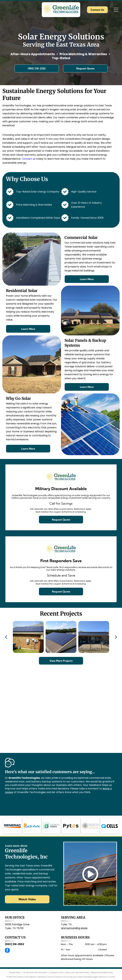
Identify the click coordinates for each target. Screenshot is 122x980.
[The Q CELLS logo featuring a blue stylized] (110, 826)
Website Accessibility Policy (102, 972)
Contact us (29, 159)
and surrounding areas (74, 928)
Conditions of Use (56, 972)
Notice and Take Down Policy (77, 972)
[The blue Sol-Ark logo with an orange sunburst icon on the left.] (32, 826)
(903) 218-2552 (14, 944)
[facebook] (7, 951)
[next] (116, 637)
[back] (6, 637)
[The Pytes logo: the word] (71, 826)
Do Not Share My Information (36, 972)
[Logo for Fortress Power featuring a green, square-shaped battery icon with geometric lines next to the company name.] (51, 826)
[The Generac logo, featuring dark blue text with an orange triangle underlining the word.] (12, 826)
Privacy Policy (15, 972)
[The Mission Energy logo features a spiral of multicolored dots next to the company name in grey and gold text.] (90, 826)
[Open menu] (116, 10)
